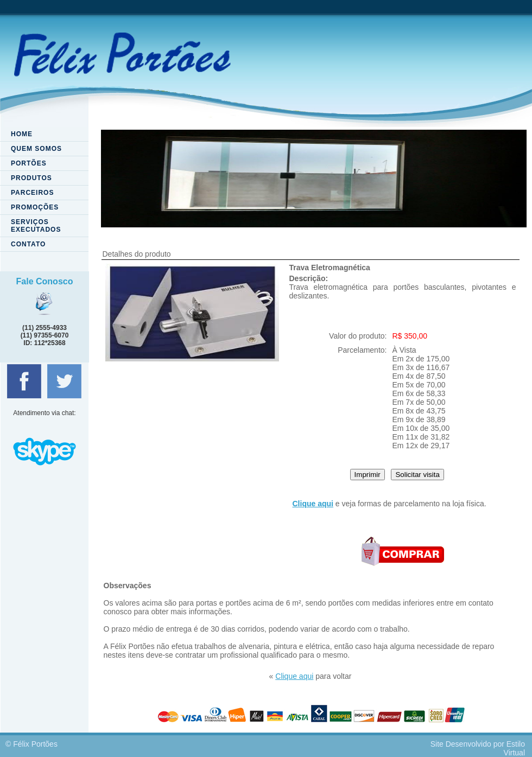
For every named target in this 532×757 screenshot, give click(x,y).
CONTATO (28, 244)
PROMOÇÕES (35, 207)
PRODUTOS (31, 178)
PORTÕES (29, 163)
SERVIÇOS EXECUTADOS (36, 226)
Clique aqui (294, 676)
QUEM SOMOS (36, 149)
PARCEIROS (32, 193)
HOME (22, 134)
